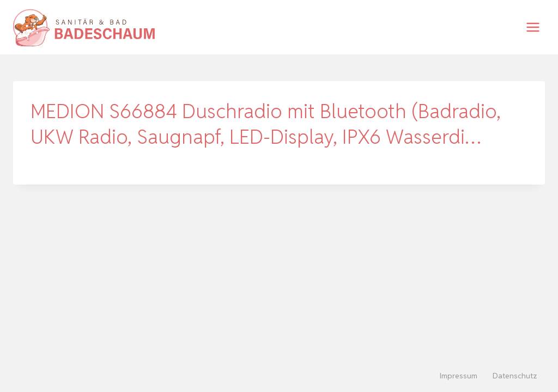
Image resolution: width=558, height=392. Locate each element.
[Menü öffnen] (533, 27)
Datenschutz (515, 376)
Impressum (459, 376)
